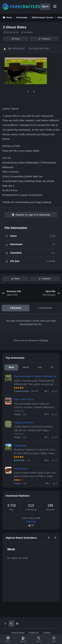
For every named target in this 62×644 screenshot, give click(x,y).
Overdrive (31, 522)
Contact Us (34, 633)
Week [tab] (11, 367)
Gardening (20, 445)
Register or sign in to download (31, 215)
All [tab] (52, 367)
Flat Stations (21, 468)
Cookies (47, 633)
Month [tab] (26, 367)
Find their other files (39, 48)
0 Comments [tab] (45, 308)
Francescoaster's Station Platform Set (35, 376)
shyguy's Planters (24, 422)
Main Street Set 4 (24, 399)
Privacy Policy (18, 633)
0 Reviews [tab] (16, 308)
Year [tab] (40, 367)
